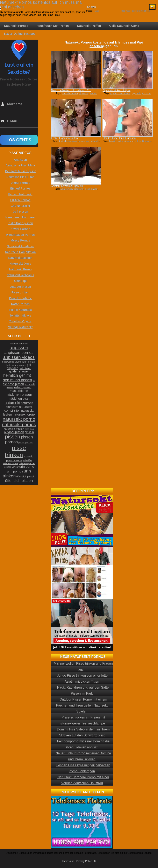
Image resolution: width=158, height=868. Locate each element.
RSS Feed (126, 11)
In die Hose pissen (20, 223)
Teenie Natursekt (20, 310)
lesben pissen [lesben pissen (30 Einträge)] (22, 387)
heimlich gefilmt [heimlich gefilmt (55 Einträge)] (17, 375)
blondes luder (116, 141)
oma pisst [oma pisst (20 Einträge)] (30, 429)
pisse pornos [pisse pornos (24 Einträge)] (26, 443)
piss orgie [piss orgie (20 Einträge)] (28, 456)
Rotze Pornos (20, 304)
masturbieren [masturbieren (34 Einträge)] (19, 391)
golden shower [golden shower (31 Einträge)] (19, 371)
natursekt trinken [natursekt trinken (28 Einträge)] (14, 429)
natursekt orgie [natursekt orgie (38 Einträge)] (24, 414)
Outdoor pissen (20, 287)
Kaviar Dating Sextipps (20, 34)
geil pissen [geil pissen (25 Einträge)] (25, 368)
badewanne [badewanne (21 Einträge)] (8, 362)
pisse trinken (91, 189)
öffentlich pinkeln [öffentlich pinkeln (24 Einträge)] (26, 477)
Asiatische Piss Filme (20, 165)
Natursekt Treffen (89, 26)
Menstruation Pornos (20, 235)
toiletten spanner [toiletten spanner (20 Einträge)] (27, 463)
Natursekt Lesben (20, 258)
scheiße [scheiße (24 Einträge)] (27, 460)
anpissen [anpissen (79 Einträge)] (19, 348)
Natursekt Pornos (16, 26)
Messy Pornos (20, 240)
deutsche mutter (70, 93)
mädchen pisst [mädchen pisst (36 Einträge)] (19, 399)
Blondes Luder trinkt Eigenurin (119, 138)
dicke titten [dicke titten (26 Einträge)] (21, 362)
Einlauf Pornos (20, 188)
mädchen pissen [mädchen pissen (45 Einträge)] (19, 395)
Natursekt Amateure (20, 246)
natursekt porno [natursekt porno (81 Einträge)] (19, 419)
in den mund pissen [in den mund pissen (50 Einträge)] (19, 378)
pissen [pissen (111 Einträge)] (13, 437)
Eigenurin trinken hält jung (117, 90)
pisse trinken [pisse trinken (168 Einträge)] (16, 451)
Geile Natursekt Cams (124, 26)
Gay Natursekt (20, 206)
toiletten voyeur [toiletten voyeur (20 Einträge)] (11, 467)
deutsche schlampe (68, 141)
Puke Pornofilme (20, 298)
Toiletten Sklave (20, 316)
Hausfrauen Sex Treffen (53, 26)
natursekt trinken (143, 141)
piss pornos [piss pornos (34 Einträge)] (14, 460)
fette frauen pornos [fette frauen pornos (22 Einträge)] (16, 365)
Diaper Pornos (20, 183)
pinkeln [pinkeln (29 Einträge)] (29, 432)
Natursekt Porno (20, 269)
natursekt (95, 141)
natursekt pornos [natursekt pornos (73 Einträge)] (19, 425)
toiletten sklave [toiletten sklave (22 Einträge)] (10, 463)
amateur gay (67, 189)
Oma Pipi (20, 281)
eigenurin (84, 93)
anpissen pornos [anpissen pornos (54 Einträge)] (19, 353)
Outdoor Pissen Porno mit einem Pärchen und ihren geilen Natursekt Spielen (82, 705)
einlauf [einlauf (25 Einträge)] (32, 362)
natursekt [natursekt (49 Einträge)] (12, 403)
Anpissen (20, 160)
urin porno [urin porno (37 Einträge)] (27, 467)
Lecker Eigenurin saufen (64, 138)
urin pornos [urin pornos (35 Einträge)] (15, 471)
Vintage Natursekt (20, 327)
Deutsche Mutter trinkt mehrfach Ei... (71, 90)
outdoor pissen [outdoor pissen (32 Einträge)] (14, 432)
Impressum (68, 861)
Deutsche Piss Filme (20, 177)
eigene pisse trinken (120, 93)
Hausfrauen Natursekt (20, 217)
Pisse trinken (20, 292)
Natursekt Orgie (20, 264)
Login (97, 11)
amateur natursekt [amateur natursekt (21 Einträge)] (19, 344)
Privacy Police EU (86, 861)
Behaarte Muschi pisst (20, 171)
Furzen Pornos (20, 200)
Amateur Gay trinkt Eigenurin (67, 186)
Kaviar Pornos (20, 229)
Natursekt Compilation (20, 252)
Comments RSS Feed (141, 11)
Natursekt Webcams (20, 275)
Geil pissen (20, 212)
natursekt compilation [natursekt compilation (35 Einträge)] (18, 409)
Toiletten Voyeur (20, 321)
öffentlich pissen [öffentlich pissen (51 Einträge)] (19, 481)
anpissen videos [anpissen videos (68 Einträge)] (19, 357)
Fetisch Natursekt (20, 194)
